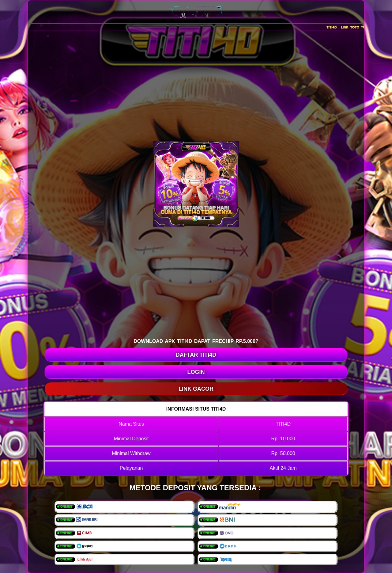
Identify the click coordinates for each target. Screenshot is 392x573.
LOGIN (196, 372)
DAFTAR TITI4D (196, 355)
